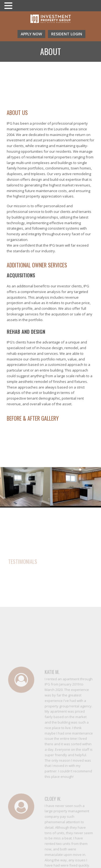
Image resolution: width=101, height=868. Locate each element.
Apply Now (31, 34)
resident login (67, 34)
